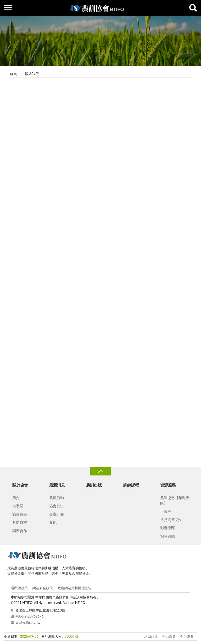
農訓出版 (94, 485)
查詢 (193, 8)
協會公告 (57, 506)
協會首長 (20, 514)
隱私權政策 (19, 588)
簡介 (16, 498)
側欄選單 (8, 8)
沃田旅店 (151, 636)
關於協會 (20, 485)
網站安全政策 (43, 588)
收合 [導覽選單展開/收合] (100, 471)
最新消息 (57, 485)
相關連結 (167, 536)
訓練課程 (131, 485)
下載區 (166, 511)
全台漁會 (187, 636)
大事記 (18, 506)
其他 (53, 522)
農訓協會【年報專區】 (175, 500)
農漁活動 (57, 498)
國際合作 (20, 531)
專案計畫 (57, 514)
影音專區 (167, 528)
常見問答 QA (171, 520)
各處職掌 (20, 522)
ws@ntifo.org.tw (28, 623)
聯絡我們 (32, 74)
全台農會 (169, 636)
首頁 (13, 74)
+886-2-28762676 (30, 616)
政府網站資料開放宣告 (75, 588)
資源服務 (168, 485)
